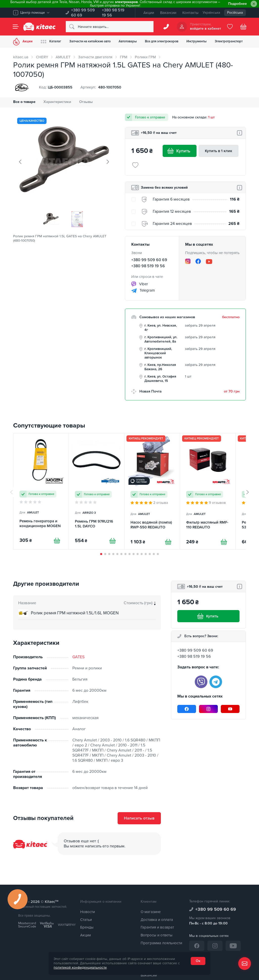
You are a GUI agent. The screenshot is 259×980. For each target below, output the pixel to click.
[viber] (201, 682)
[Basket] (243, 27)
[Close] (254, 4)
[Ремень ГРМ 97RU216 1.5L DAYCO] (96, 491)
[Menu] (16, 27)
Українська (211, 13)
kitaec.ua (21, 57)
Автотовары (128, 41)
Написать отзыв (139, 818)
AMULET (63, 57)
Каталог (51, 41)
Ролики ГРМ (145, 57)
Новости (88, 912)
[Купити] (57, 541)
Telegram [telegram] (143, 291)
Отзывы (86, 102)
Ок (198, 961)
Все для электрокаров (162, 41)
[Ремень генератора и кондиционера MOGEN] (41, 491)
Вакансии (168, 13)
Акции (149, 13)
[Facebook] (198, 261)
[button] (101, 554)
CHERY (42, 57)
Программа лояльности (161, 943)
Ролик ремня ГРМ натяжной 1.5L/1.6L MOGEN (75, 613)
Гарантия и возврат (157, 927)
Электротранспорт (229, 41)
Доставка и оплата (157, 920)
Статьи (86, 920)
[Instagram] (188, 261)
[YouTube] (209, 261)
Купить (180, 151)
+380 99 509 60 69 (83, 13)
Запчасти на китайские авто (90, 41)
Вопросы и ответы (157, 935)
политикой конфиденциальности (80, 968)
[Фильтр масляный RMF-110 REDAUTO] (208, 491)
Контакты (190, 13)
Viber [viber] (140, 284)
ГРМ (124, 57)
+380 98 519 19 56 (113, 13)
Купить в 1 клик (219, 151)
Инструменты (197, 41)
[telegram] (216, 682)
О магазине (151, 912)
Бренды (87, 927)
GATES (78, 657)
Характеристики (57, 102)
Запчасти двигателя (95, 57)
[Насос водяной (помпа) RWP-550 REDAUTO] (152, 491)
